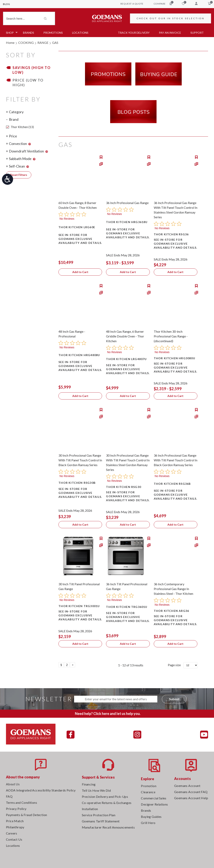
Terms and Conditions (21, 802)
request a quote (132, 4)
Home (10, 43)
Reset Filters (19, 175)
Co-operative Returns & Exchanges (107, 803)
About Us (13, 784)
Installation (90, 809)
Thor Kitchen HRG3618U (127, 222)
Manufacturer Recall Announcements (108, 827)
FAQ (9, 796)
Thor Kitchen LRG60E (77, 227)
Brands (29, 33)
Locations (80, 33)
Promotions (53, 33)
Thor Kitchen (20, 127)
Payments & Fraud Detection (26, 815)
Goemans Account (187, 786)
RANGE (43, 43)
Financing (89, 784)
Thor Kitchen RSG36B (172, 484)
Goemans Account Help (191, 798)
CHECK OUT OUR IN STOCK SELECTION (171, 18)
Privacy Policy (16, 809)
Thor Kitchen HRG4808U (79, 355)
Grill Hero (148, 823)
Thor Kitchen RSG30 (124, 487)
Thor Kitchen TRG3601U (127, 607)
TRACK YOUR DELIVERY (134, 33)
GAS (55, 43)
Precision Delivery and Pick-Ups (105, 797)
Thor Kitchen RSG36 (171, 234)
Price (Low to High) (28, 82)
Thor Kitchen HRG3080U (174, 358)
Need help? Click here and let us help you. (108, 714)
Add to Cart (80, 272)
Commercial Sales (154, 798)
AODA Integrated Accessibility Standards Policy (41, 790)
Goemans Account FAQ (191, 792)
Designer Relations (154, 804)
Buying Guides (151, 817)
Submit (174, 699)
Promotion (149, 786)
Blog (6, 4)
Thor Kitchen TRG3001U (79, 606)
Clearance (148, 792)
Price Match (15, 821)
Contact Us (14, 839)
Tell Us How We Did (96, 790)
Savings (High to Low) (32, 70)
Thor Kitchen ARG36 (171, 611)
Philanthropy (15, 827)
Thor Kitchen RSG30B (77, 483)
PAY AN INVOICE (170, 33)
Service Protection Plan (99, 815)
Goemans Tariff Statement (101, 821)
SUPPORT (197, 33)
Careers (12, 833)
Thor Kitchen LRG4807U (126, 359)
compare (163, 4)
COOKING (26, 43)
